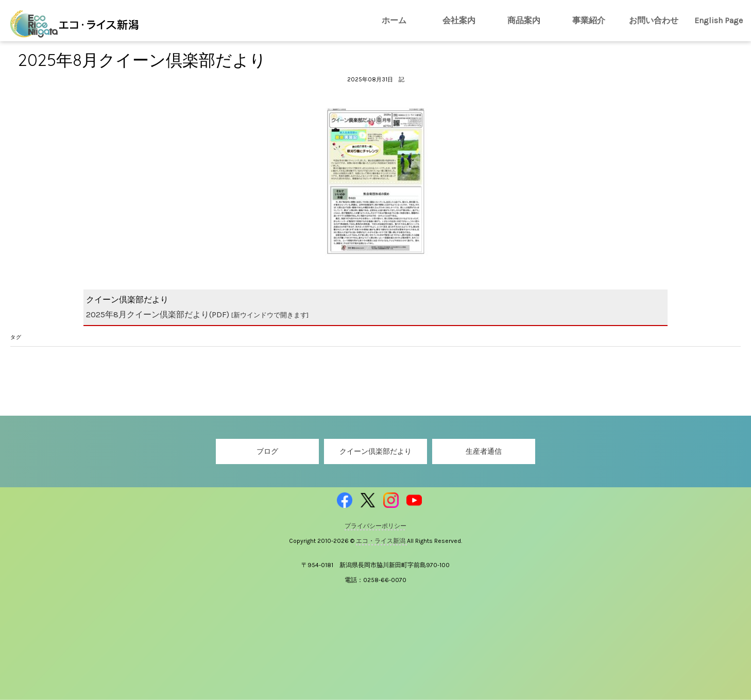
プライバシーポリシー (375, 526)
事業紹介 (589, 20)
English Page (719, 20)
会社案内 (459, 20)
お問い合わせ (654, 20)
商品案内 (524, 20)
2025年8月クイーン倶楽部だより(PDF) (197, 314)
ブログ (267, 451)
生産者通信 (484, 451)
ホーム (394, 20)
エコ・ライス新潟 (381, 541)
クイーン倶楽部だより (375, 451)
